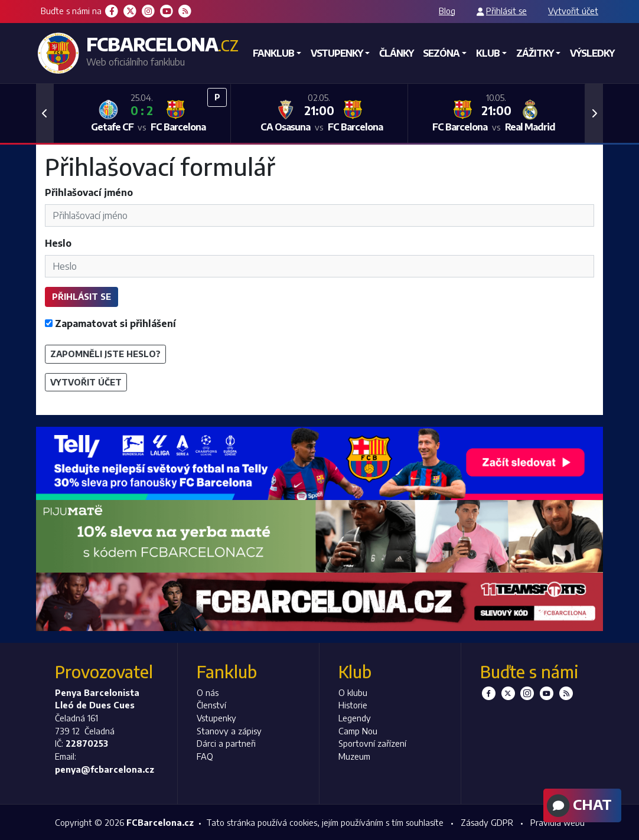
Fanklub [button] (273, 53)
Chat (578, 806)
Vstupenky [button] (337, 53)
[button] (45, 113)
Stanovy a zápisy (229, 731)
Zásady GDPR (487, 822)
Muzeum (354, 756)
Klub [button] (488, 53)
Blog (447, 11)
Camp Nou (358, 731)
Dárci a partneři (226, 743)
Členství (211, 705)
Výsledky (592, 53)
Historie (353, 705)
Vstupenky (216, 718)
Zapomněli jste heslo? (105, 354)
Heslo (58, 243)
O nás (208, 692)
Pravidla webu (558, 822)
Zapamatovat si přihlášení (110, 323)
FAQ (205, 756)
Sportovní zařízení (372, 743)
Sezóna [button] (441, 53)
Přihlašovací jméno (89, 192)
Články (396, 53)
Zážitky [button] (535, 53)
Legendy (355, 718)
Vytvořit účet (573, 11)
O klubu (353, 692)
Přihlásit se (506, 11)
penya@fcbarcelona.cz (105, 769)
